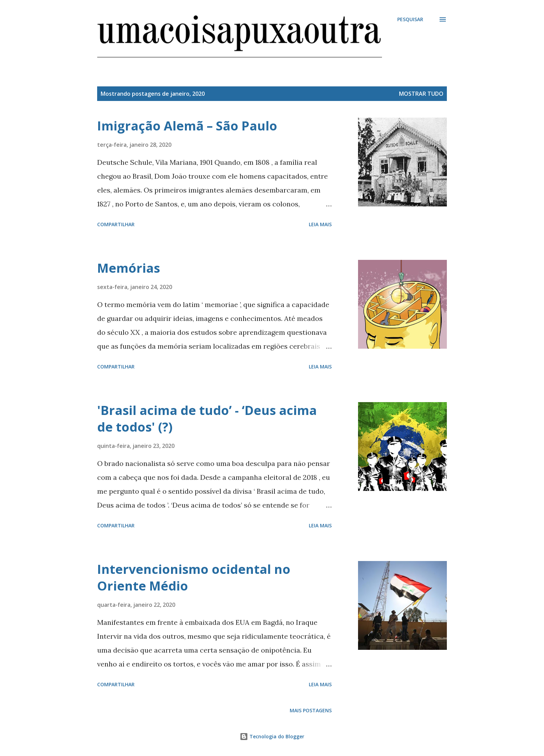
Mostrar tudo (421, 94)
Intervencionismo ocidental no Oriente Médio (194, 577)
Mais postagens (311, 710)
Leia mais (320, 224)
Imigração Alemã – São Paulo (187, 126)
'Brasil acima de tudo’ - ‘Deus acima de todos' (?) (207, 419)
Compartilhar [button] (116, 224)
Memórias (129, 268)
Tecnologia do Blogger (272, 736)
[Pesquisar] (410, 19)
